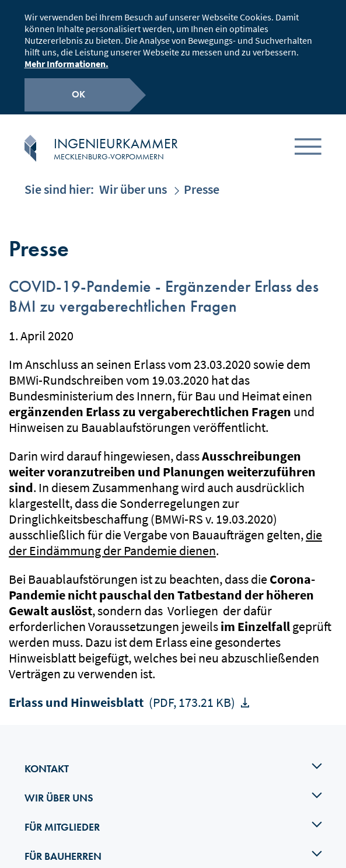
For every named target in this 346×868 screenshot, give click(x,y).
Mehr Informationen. (67, 62)
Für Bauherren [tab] (173, 842)
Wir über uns (133, 176)
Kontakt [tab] (173, 755)
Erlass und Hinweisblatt (123, 689)
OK (78, 93)
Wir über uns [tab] (173, 784)
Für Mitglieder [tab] (173, 813)
